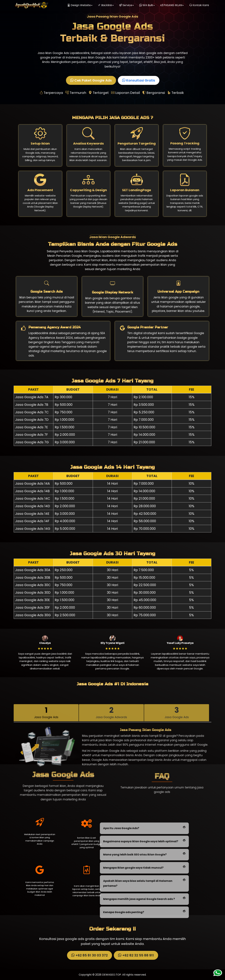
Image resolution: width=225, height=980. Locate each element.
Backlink (106, 5)
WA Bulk (147, 5)
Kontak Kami (199, 5)
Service (127, 5)
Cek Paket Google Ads (91, 80)
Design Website (80, 5)
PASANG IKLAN (172, 5)
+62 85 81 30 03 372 (89, 955)
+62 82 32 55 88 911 (135, 955)
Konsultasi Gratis (139, 80)
